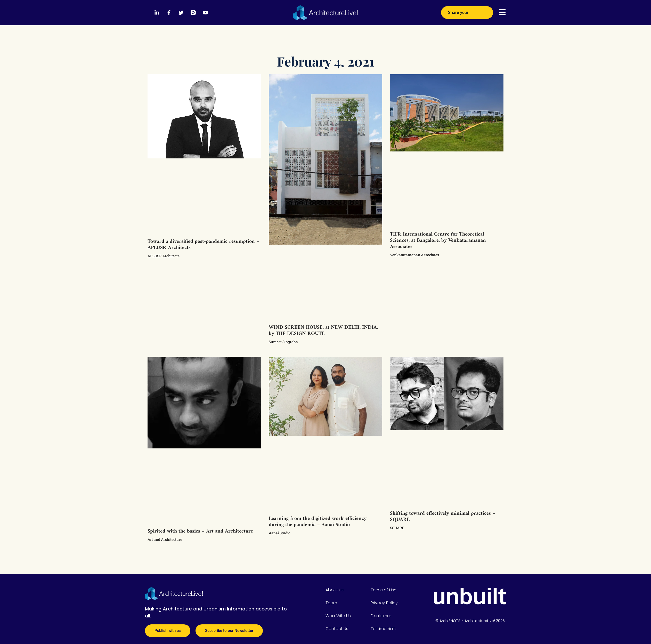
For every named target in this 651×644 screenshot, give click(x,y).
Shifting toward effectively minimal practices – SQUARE (443, 517)
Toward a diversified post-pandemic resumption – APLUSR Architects (203, 245)
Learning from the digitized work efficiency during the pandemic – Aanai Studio (318, 522)
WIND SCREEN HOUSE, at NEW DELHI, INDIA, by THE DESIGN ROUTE (323, 331)
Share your (467, 11)
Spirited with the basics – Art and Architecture (200, 531)
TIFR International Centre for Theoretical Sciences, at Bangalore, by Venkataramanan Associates (438, 241)
